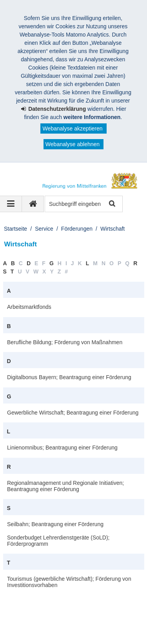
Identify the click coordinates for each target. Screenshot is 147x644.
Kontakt (106, 615)
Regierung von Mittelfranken (53, 607)
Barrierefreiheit (64, 624)
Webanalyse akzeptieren (72, 128)
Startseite (15, 229)
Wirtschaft (113, 229)
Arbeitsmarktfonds (29, 307)
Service (44, 229)
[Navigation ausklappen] (11, 204)
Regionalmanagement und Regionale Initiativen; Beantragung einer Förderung (65, 486)
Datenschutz (69, 615)
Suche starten (112, 204)
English (104, 624)
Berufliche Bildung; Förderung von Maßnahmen (65, 342)
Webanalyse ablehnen (73, 144)
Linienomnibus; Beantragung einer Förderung (62, 448)
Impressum (27, 615)
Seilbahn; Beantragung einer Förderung (55, 524)
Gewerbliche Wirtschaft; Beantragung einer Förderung (73, 413)
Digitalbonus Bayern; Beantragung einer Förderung (69, 377)
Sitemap (23, 624)
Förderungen (77, 229)
